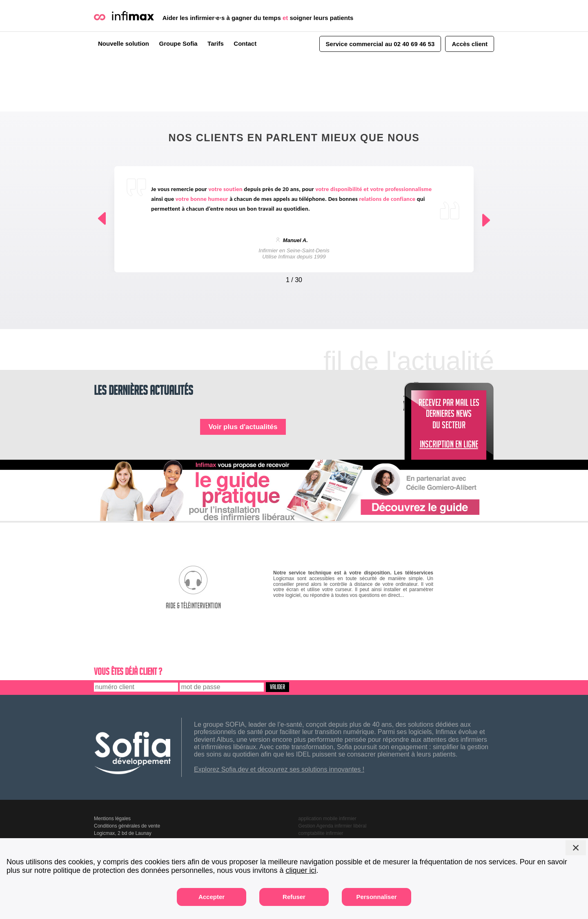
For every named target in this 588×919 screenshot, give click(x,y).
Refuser (294, 897)
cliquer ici (301, 870)
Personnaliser (376, 897)
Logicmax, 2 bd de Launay (123, 833)
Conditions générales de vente (127, 826)
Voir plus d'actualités (243, 427)
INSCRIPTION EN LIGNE (449, 446)
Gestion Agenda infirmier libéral (333, 826)
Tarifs (216, 43)
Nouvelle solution (124, 43)
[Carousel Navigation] (294, 278)
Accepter (212, 897)
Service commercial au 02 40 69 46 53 (380, 44)
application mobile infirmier (327, 819)
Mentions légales (112, 819)
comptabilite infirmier (321, 833)
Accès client (470, 44)
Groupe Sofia (178, 43)
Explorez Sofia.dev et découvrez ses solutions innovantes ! (279, 769)
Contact (245, 43)
